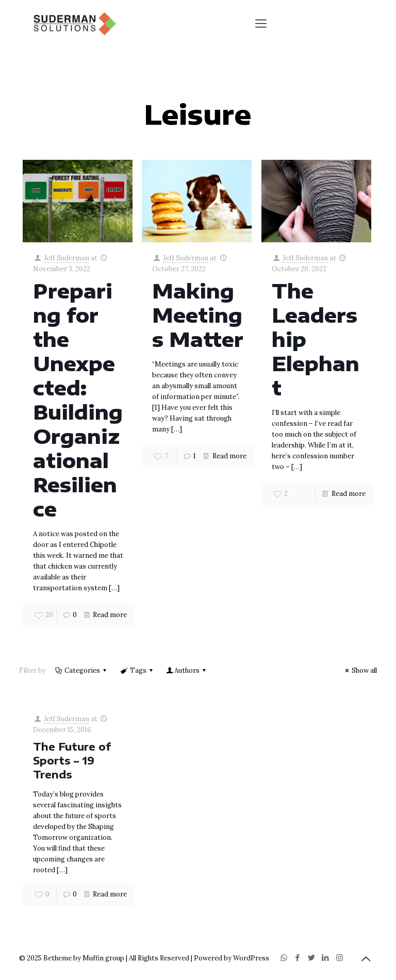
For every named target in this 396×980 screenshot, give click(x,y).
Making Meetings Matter (198, 315)
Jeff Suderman (67, 258)
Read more (110, 615)
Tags (137, 670)
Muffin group (103, 958)
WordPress (251, 958)
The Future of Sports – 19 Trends (72, 760)
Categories (81, 670)
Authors (187, 670)
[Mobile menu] (261, 23)
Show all (360, 670)
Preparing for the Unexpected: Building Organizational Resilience (78, 400)
